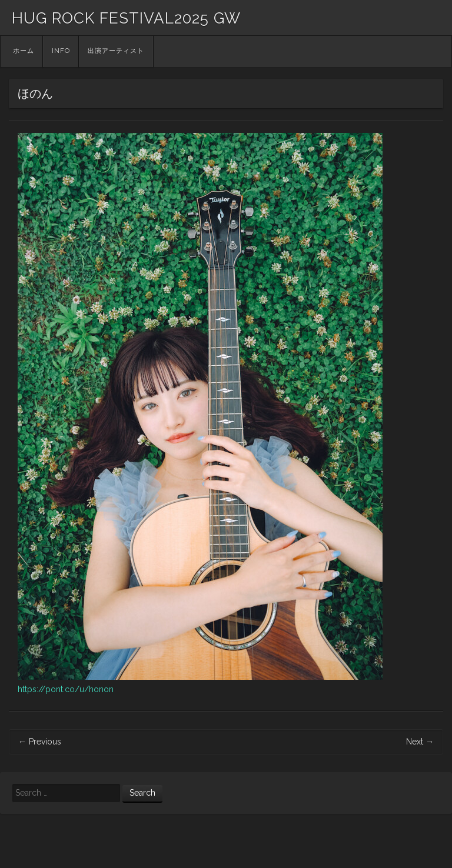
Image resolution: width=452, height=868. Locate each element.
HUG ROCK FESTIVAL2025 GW (126, 18)
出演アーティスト (116, 51)
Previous (40, 742)
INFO (61, 51)
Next (420, 742)
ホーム (24, 51)
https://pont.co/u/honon (66, 689)
